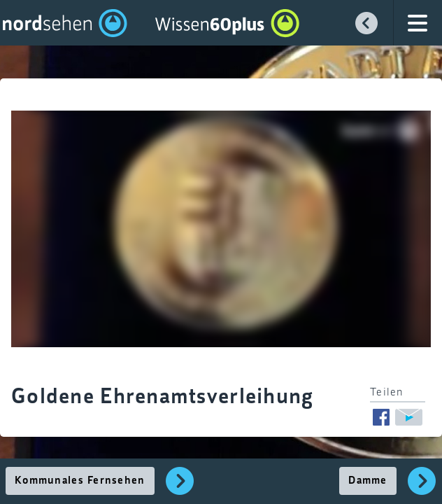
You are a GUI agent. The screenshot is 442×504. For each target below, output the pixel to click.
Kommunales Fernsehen (80, 481)
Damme (368, 481)
